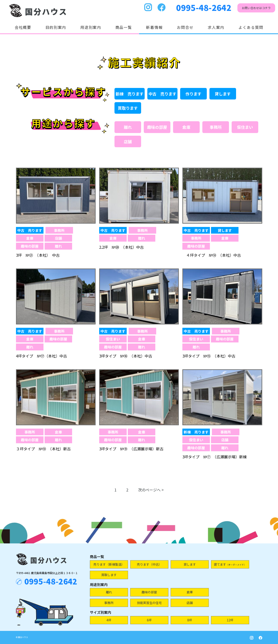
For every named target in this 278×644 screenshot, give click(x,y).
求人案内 (216, 27)
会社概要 (23, 27)
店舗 (128, 141)
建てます (230, 564)
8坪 (190, 620)
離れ (128, 127)
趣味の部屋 (157, 127)
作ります (193, 94)
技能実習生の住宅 (149, 603)
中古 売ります (162, 94)
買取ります (128, 108)
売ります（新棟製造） (109, 564)
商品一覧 (124, 27)
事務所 (216, 127)
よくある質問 (251, 27)
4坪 (109, 620)
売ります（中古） (149, 564)
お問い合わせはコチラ (256, 8)
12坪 (230, 620)
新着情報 (154, 27)
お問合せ (185, 27)
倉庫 (186, 127)
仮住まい (245, 127)
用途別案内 (91, 27)
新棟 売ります (130, 94)
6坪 (149, 620)
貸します (223, 94)
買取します (109, 575)
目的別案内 (56, 27)
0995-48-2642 (204, 7)
